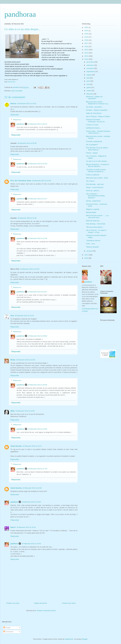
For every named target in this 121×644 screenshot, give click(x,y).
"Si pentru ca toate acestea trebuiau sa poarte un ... (96, 171)
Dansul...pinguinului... (94, 201)
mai (88, 84)
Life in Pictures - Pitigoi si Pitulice (98, 116)
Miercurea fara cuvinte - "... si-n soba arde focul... (97, 217)
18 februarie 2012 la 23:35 (26, 360)
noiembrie (90, 65)
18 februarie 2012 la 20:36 (27, 143)
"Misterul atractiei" (93, 247)
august (89, 75)
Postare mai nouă (13, 603)
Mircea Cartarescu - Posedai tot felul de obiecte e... (97, 165)
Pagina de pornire (41, 603)
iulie (88, 78)
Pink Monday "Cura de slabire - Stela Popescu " (97, 149)
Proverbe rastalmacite (94, 141)
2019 (87, 37)
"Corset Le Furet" (92, 125)
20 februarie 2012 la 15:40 (31, 544)
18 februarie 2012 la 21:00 (41, 181)
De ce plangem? (92, 145)
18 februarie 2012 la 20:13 (37, 124)
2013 (87, 56)
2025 (87, 27)
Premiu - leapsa (92, 153)
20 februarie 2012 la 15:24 (26, 527)
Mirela (13, 360)
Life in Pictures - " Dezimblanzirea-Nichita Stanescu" (95, 196)
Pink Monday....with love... (95, 184)
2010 (87, 258)
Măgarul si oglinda (93, 209)
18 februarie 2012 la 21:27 (37, 199)
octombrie (90, 68)
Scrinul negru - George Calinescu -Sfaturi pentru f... (98, 132)
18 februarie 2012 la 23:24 (24, 316)
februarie (90, 94)
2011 (87, 255)
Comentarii (8, 632)
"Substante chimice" (93, 241)
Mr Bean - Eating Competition (97, 110)
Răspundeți (15, 115)
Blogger (85, 639)
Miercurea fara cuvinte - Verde (97, 178)
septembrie (91, 72)
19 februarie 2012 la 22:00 (31, 502)
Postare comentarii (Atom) (46, 611)
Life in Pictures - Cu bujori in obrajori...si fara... (96, 231)
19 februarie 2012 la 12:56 (25, 411)
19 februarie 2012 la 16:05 (37, 429)
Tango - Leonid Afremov (95, 187)
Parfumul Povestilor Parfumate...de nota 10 (95, 121)
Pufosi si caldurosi (93, 175)
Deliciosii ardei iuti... (93, 221)
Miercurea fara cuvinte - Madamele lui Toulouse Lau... (98, 103)
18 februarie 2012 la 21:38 (27, 218)
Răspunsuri (17, 119)
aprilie (89, 87)
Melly (13, 411)
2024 (87, 31)
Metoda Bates (91, 212)
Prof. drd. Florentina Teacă (21, 181)
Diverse (13, 104)
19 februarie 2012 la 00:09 (37, 385)
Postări (7, 628)
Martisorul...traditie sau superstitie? (94, 98)
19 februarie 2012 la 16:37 (32, 446)
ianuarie (90, 251)
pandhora (20, 124)
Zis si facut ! (90, 181)
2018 (87, 40)
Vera (12, 316)
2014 (87, 53)
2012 (87, 59)
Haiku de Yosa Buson (94, 113)
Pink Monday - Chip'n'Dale (96, 224)
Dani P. (13, 527)
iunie (88, 81)
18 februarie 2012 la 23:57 (37, 292)
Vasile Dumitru (16, 446)
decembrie (90, 62)
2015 (87, 50)
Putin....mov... (91, 244)
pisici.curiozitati (17, 91)
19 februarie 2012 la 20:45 (32, 488)
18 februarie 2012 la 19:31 (27, 104)
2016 (87, 47)
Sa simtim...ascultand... (94, 107)
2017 (87, 43)
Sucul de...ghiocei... (93, 191)
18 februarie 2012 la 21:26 (37, 164)
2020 (87, 34)
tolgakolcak (69, 639)
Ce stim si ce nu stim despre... (97, 161)
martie (89, 91)
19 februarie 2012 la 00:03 (37, 336)
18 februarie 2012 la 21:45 (37, 238)
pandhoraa (20, 14)
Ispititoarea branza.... (94, 128)
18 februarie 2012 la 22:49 (30, 269)
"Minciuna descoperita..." (95, 227)
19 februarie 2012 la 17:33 (37, 469)
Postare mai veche (69, 603)
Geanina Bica (12, 82)
